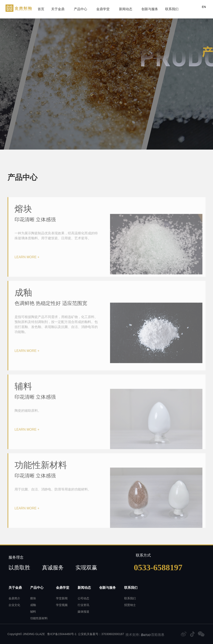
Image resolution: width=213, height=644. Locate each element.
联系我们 (163, 8)
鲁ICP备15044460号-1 (62, 634)
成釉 (33, 605)
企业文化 (14, 605)
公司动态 (83, 598)
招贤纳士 (130, 605)
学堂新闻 (62, 598)
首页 (40, 8)
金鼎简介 (14, 598)
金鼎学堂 (99, 8)
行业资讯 (83, 605)
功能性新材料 (39, 618)
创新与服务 (142, 8)
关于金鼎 (56, 8)
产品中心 (78, 8)
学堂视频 (62, 605)
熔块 (33, 598)
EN (204, 7)
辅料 (33, 612)
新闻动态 (121, 8)
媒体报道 (83, 612)
